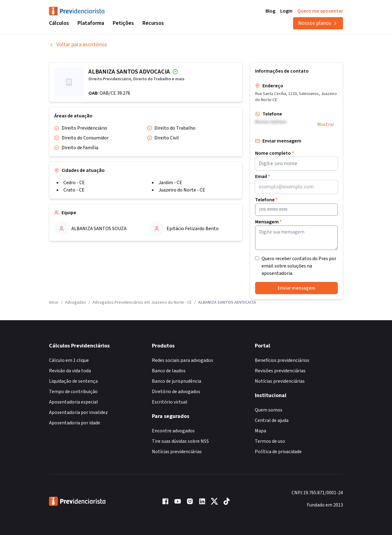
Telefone (266, 200)
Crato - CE (74, 190)
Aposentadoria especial (73, 402)
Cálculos (59, 23)
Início (54, 302)
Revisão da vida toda (70, 371)
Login (286, 11)
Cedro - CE (74, 183)
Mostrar (326, 124)
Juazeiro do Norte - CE (182, 190)
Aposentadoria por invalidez (78, 412)
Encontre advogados (173, 431)
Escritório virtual (170, 402)
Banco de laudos (169, 371)
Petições (123, 23)
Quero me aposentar (320, 11)
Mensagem (268, 222)
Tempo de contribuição (73, 392)
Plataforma (91, 23)
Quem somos (269, 410)
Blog (270, 11)
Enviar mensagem (297, 288)
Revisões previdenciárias (280, 371)
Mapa (260, 431)
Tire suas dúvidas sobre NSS (180, 441)
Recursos (153, 23)
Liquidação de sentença (73, 381)
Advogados (75, 302)
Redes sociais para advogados (183, 360)
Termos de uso (270, 441)
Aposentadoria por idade (75, 423)
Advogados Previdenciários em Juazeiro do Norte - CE (142, 302)
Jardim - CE (170, 183)
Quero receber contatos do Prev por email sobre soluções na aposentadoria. (299, 266)
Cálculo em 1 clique (69, 360)
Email (263, 176)
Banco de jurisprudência (177, 381)
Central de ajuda (272, 420)
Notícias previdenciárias (177, 452)
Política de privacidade (278, 452)
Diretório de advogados (176, 392)
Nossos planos (318, 23)
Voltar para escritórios (78, 45)
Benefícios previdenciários (282, 360)
